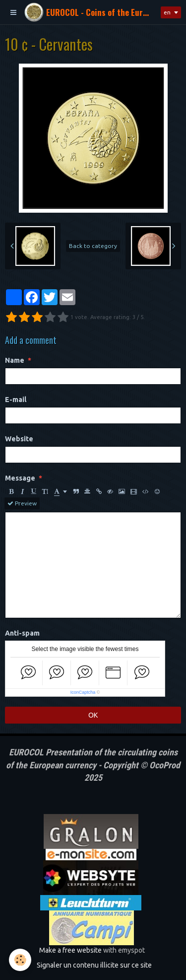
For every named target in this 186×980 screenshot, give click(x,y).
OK (93, 715)
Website (19, 439)
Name (15, 360)
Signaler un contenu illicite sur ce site (94, 965)
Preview (22, 503)
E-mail (16, 400)
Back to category (93, 246)
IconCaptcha (83, 692)
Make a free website (70, 950)
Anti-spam (22, 633)
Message (20, 478)
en (167, 12)
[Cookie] (20, 960)
